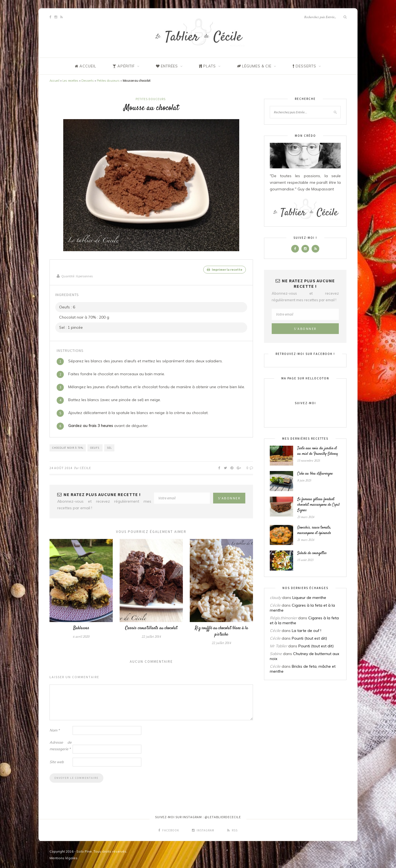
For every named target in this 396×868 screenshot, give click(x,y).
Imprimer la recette (225, 269)
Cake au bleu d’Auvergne (315, 474)
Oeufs (95, 447)
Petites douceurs (108, 81)
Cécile (85, 467)
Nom (55, 730)
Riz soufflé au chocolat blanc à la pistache (221, 631)
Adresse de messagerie (61, 745)
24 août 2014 (61, 467)
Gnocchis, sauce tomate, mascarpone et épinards (314, 530)
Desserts (88, 81)
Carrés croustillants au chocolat (151, 628)
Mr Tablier (278, 646)
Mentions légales (64, 857)
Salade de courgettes (312, 553)
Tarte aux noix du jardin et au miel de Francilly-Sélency (318, 451)
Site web (57, 761)
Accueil (54, 81)
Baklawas (81, 628)
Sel (109, 447)
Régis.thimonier (283, 618)
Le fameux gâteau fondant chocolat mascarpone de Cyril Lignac (318, 505)
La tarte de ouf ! (306, 631)
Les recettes (70, 81)
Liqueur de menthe (309, 598)
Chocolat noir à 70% (68, 447)
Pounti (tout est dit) (309, 638)
